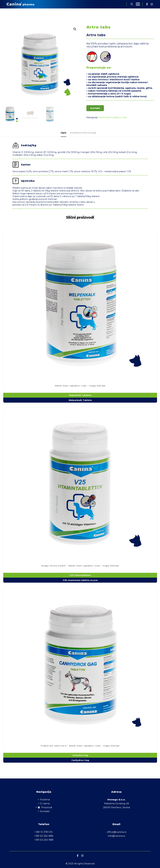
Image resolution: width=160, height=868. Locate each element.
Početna (45, 800)
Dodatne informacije (83, 133)
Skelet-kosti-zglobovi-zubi (113, 117)
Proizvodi (45, 807)
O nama (45, 803)
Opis (64, 133)
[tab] (64, 133)
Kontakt (95, 108)
